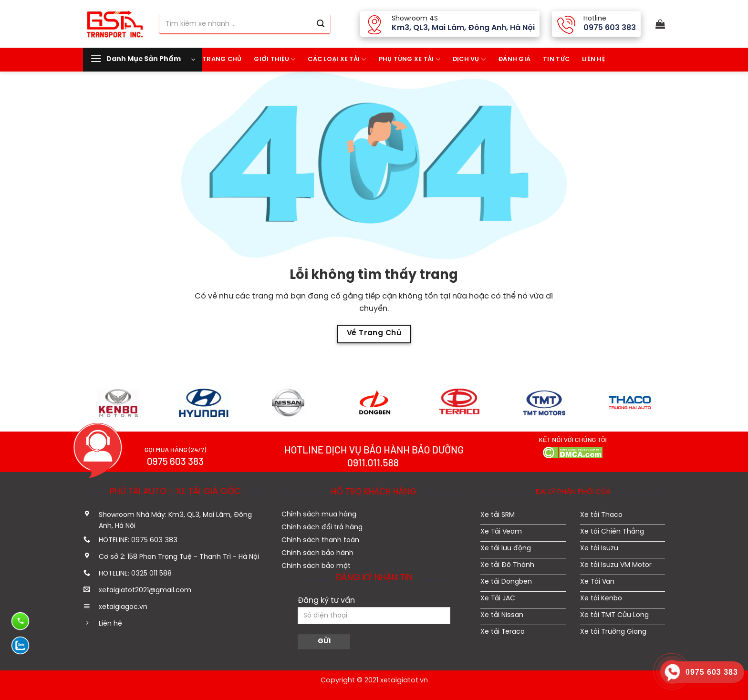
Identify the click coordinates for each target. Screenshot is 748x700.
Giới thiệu (275, 59)
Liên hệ (593, 59)
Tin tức (556, 59)
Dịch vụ (469, 59)
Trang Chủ (222, 59)
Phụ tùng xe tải (410, 59)
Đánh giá (514, 59)
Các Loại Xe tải (337, 59)
